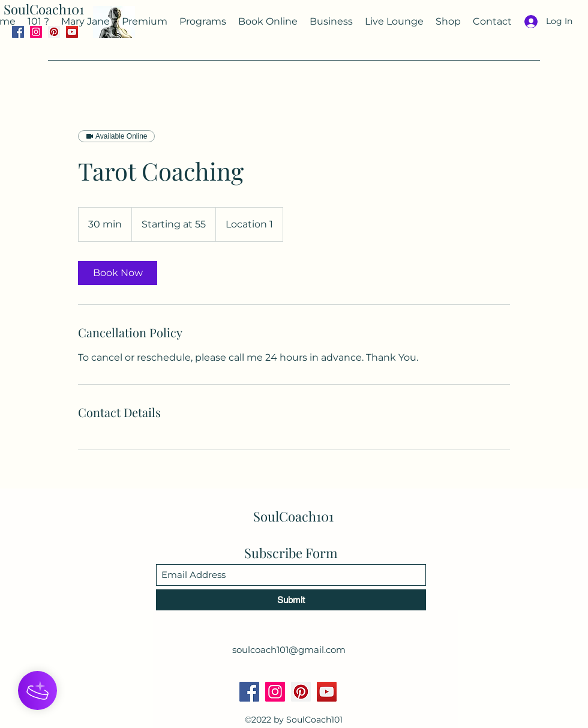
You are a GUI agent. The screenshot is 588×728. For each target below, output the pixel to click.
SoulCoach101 (44, 9)
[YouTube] (327, 692)
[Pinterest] (301, 692)
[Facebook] (249, 692)
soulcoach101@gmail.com (289, 650)
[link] (118, 273)
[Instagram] (275, 692)
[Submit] (291, 600)
